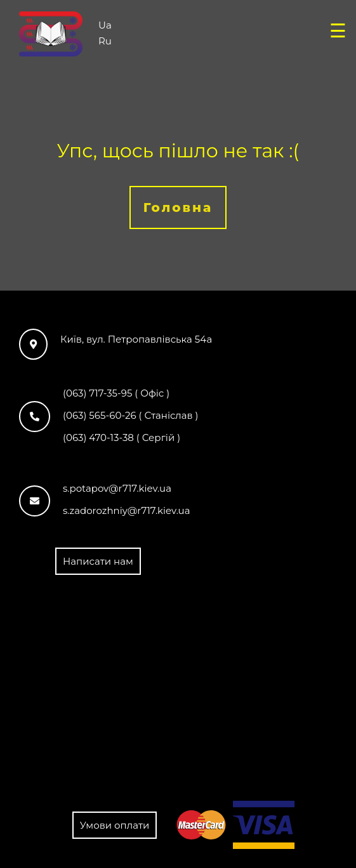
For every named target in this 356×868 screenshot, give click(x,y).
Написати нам (98, 561)
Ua (105, 24)
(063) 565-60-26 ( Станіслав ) (130, 415)
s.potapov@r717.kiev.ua (117, 488)
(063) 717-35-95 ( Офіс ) (116, 393)
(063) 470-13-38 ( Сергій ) (122, 437)
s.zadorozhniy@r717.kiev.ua (127, 510)
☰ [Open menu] (338, 31)
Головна (178, 207)
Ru (105, 40)
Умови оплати (115, 825)
